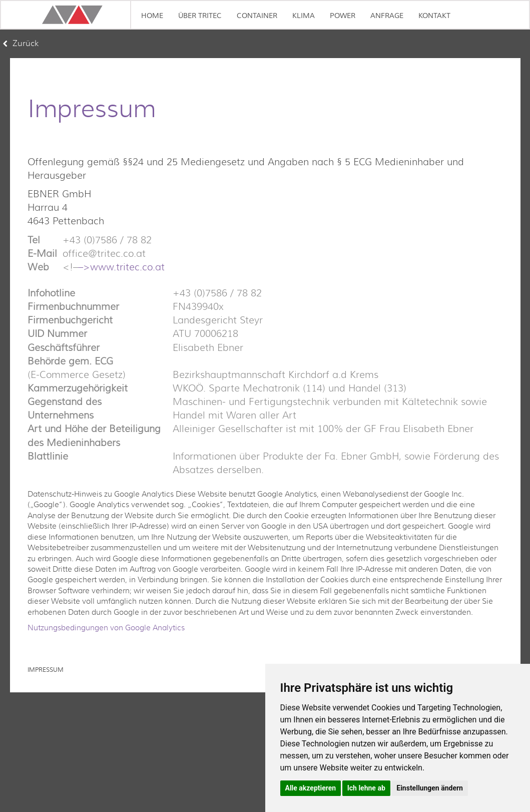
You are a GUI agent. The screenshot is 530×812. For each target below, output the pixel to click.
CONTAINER (257, 16)
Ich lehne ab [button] (366, 788)
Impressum (46, 670)
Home (152, 16)
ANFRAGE (387, 16)
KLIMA (304, 16)
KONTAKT (434, 16)
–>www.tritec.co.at (121, 267)
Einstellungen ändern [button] (430, 788)
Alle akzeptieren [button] (311, 788)
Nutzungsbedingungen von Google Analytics (106, 628)
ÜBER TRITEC (200, 16)
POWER (343, 16)
